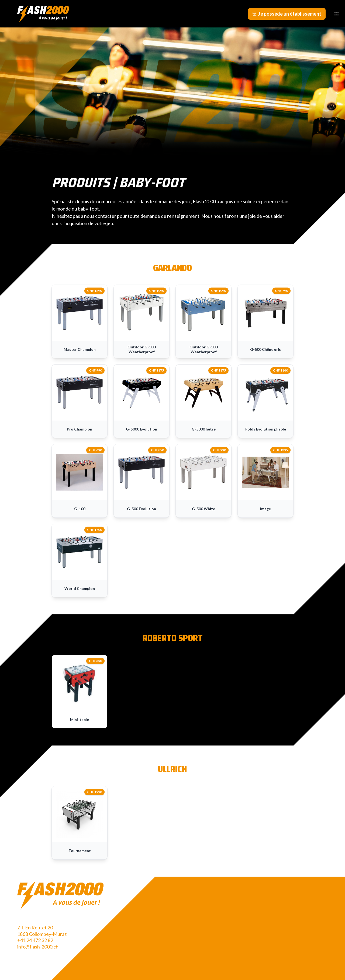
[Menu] (336, 14)
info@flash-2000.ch (38, 947)
